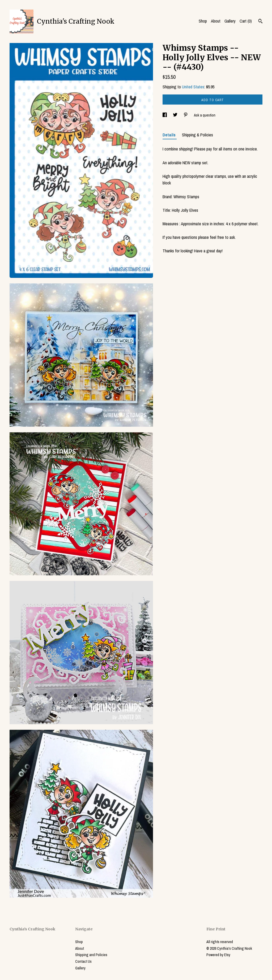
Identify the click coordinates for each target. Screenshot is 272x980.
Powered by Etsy (218, 955)
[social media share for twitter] (176, 115)
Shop (203, 21)
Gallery (230, 21)
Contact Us (83, 961)
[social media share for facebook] (165, 115)
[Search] (260, 22)
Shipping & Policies (197, 135)
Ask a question (205, 115)
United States (193, 87)
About (216, 21)
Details (170, 135)
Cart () (246, 21)
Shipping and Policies (91, 955)
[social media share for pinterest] (186, 115)
